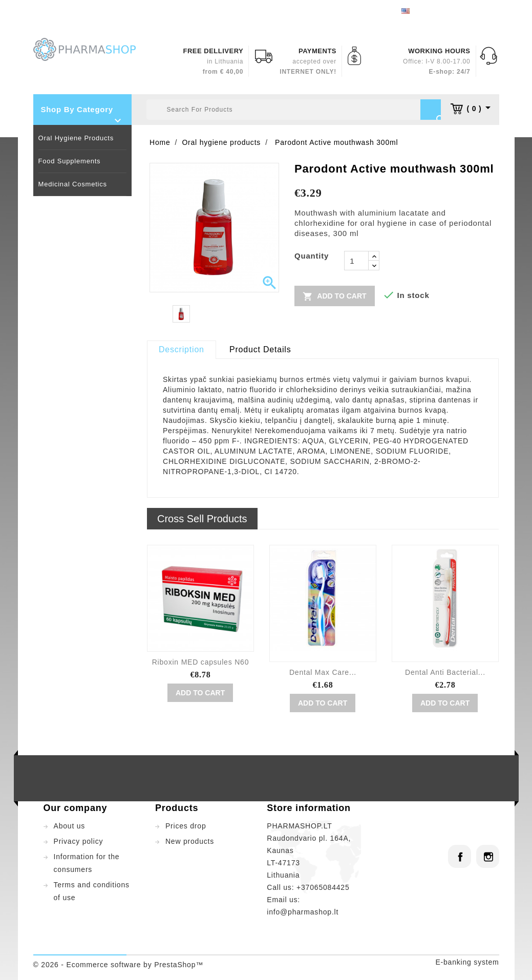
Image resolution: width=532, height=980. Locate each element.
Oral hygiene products (76, 138)
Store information (309, 808)
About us (70, 826)
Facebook (460, 856)
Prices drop (186, 826)
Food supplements (70, 161)
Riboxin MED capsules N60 (201, 662)
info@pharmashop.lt (303, 912)
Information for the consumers (87, 863)
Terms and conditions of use (92, 891)
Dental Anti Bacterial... (445, 672)
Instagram (488, 856)
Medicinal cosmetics (73, 184)
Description (182, 349)
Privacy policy (79, 841)
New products (190, 841)
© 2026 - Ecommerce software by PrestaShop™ (119, 965)
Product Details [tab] (260, 349)
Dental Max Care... (323, 672)
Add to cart (335, 296)
